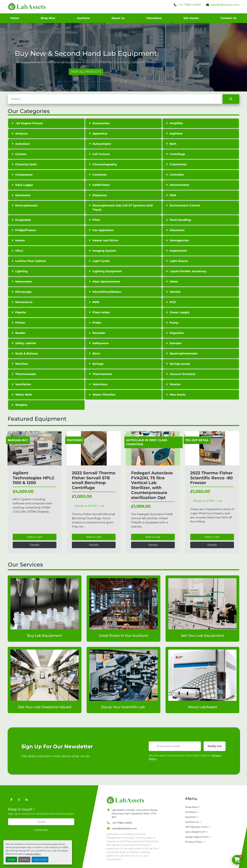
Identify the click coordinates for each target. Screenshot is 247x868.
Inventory (191, 812)
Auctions (83, 18)
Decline (24, 860)
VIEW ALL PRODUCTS (124, 72)
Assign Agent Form (197, 837)
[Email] (41, 822)
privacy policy (33, 854)
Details (35, 545)
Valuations (154, 18)
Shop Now (48, 18)
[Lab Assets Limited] (126, 800)
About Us (118, 18)
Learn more (40, 860)
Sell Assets (191, 18)
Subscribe (41, 830)
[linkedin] (27, 800)
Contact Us (229, 18)
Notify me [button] (215, 746)
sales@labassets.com (225, 5)
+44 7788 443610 (189, 5)
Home (15, 18)
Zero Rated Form (196, 832)
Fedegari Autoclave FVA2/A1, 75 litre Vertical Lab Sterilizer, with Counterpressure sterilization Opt (152, 485)
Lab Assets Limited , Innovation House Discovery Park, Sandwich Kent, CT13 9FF (135, 814)
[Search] (115, 99)
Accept (11, 860)
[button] (121, 81)
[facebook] (11, 800)
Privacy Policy (194, 842)
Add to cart (35, 537)
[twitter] (19, 800)
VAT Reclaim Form (196, 827)
